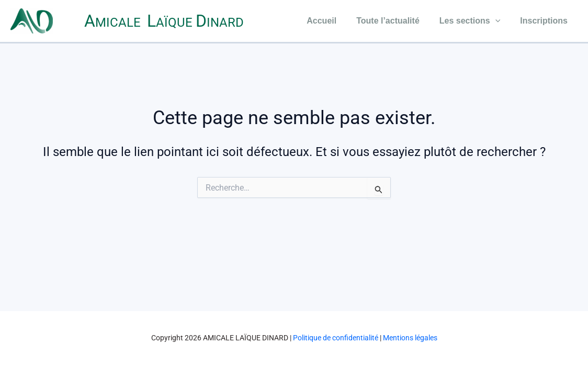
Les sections (475, 21)
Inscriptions (545, 21)
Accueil (332, 21)
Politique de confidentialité (336, 338)
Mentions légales (410, 338)
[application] (500, 21)
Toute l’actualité (396, 21)
